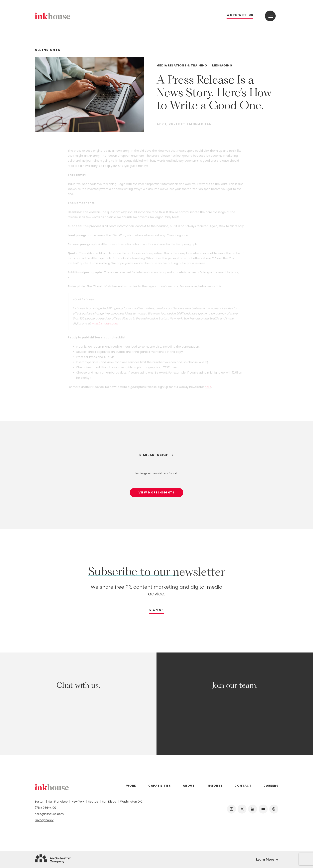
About (189, 786)
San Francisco (58, 802)
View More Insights (156, 495)
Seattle (94, 802)
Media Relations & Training (182, 65)
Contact (243, 786)
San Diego (110, 802)
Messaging (222, 65)
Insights (215, 786)
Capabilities (160, 786)
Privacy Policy (44, 820)
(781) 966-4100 (45, 808)
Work (131, 786)
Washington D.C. (131, 802)
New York (78, 802)
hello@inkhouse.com (49, 814)
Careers (271, 786)
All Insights (48, 50)
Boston (41, 802)
